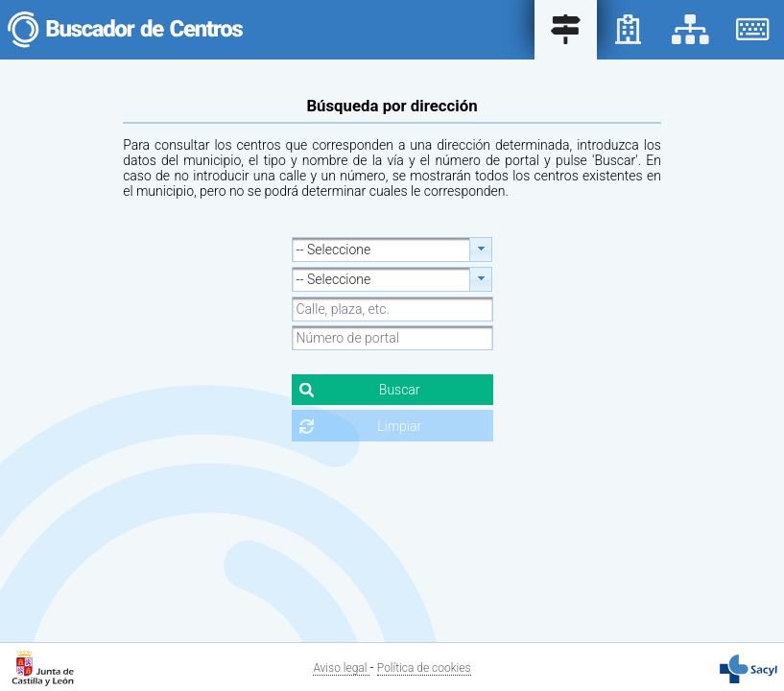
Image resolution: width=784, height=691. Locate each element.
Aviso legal (341, 668)
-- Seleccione (334, 250)
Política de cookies (424, 668)
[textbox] (392, 309)
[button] (392, 390)
